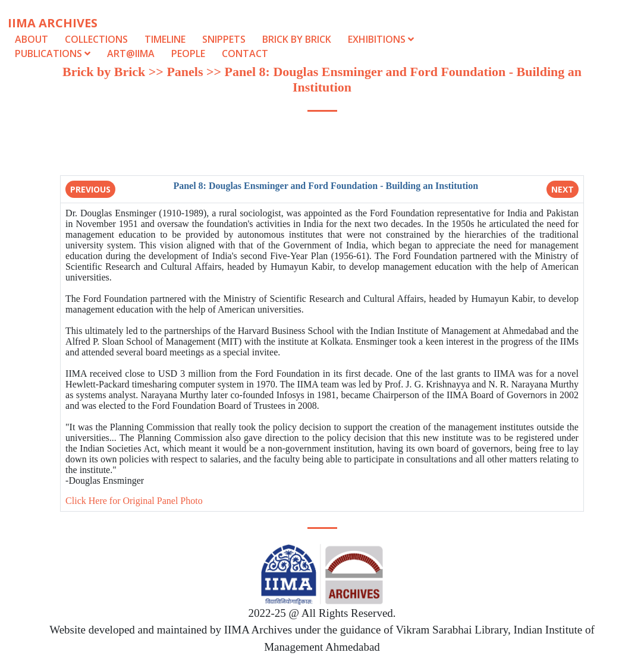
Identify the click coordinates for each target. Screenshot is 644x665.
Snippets (224, 39)
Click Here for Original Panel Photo (134, 501)
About (32, 39)
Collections (96, 39)
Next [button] (563, 189)
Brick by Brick (297, 39)
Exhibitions (381, 39)
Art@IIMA (131, 53)
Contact (245, 53)
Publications (54, 53)
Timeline (165, 39)
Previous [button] (90, 189)
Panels (185, 72)
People (188, 53)
